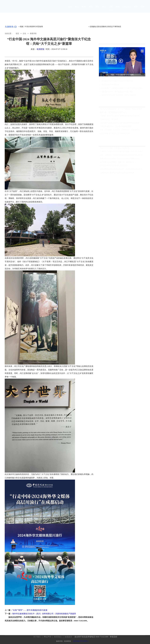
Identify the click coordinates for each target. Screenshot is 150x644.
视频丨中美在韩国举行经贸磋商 (31, 27)
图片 (136, 9)
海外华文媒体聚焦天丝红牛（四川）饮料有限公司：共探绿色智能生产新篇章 (44, 614)
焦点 (77, 9)
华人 (104, 9)
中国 (90, 9)
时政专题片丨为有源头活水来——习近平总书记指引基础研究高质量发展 (123, 90)
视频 (143, 9)
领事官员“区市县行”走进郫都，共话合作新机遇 (119, 97)
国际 (97, 9)
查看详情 (33, 34)
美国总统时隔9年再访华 (110, 87)
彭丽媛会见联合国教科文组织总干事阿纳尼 (117, 83)
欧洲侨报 (41, 49)
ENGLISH (127, 9)
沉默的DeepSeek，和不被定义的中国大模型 (117, 94)
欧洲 (84, 9)
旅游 (118, 9)
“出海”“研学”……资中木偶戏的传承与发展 (30, 610)
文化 (111, 9)
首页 (70, 9)
